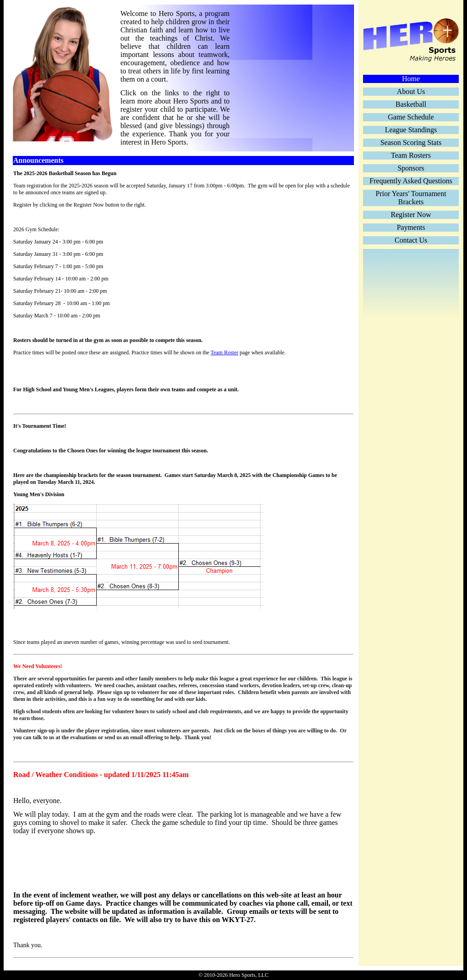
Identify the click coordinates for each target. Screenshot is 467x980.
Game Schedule (411, 117)
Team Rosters (411, 155)
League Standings (411, 130)
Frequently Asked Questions (411, 181)
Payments (411, 227)
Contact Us (411, 240)
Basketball (411, 104)
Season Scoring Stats (411, 143)
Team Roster (225, 353)
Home (411, 79)
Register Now (411, 215)
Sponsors (411, 168)
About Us (411, 91)
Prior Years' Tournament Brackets (411, 198)
